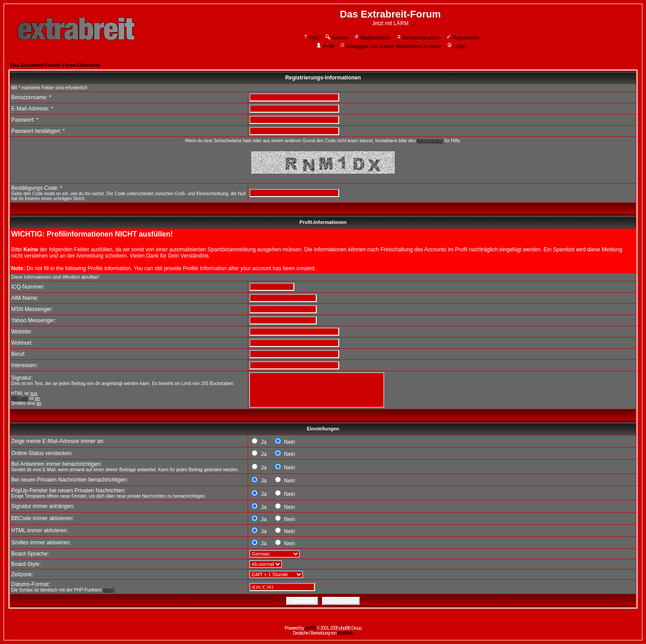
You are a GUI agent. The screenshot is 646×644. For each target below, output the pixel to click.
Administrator (430, 141)
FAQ (311, 38)
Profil (325, 46)
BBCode (20, 398)
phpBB (310, 628)
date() (109, 590)
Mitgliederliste (372, 38)
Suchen (336, 38)
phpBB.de (345, 633)
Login (456, 46)
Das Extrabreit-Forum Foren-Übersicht (55, 65)
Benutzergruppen (418, 38)
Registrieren (463, 38)
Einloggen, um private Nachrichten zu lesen (391, 46)
